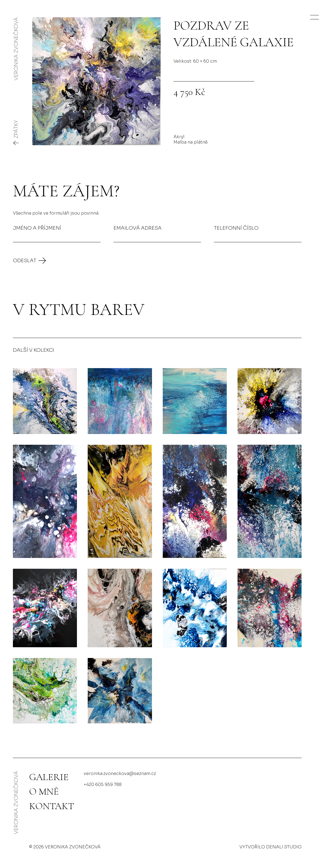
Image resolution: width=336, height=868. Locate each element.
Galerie (49, 777)
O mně (44, 791)
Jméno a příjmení (37, 228)
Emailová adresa (138, 228)
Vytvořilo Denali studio (270, 847)
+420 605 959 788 (103, 785)
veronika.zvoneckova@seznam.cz (120, 773)
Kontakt (52, 806)
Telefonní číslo (236, 228)
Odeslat (25, 260)
